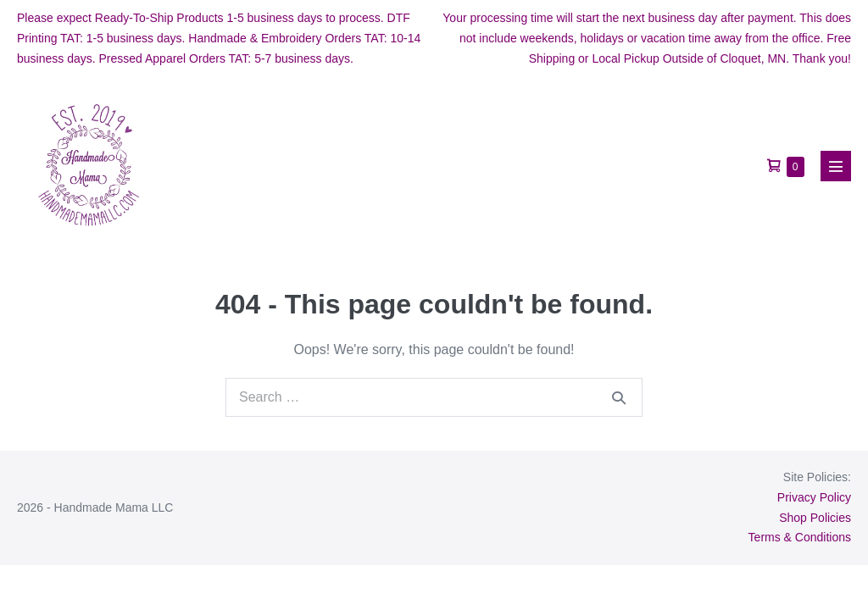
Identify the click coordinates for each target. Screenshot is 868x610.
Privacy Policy (814, 497)
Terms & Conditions (800, 537)
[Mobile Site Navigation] (836, 166)
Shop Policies (815, 518)
